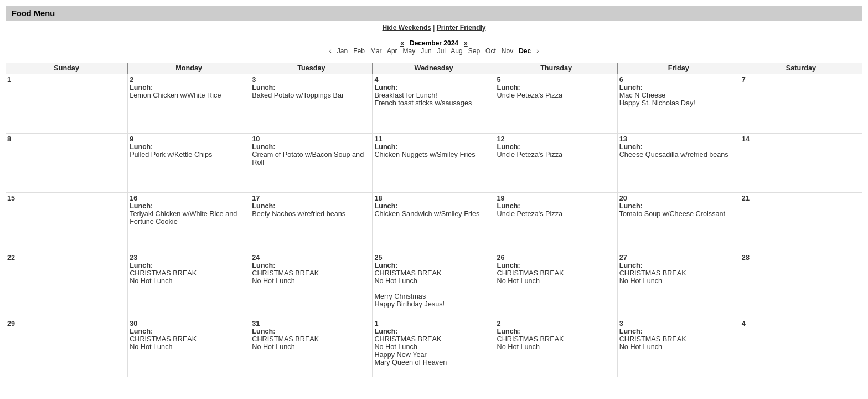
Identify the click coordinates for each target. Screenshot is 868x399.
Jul (441, 51)
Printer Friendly (461, 28)
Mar (376, 51)
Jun (426, 51)
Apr (392, 51)
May (409, 51)
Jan (342, 51)
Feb (359, 51)
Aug (456, 51)
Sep (474, 51)
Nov (507, 51)
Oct (491, 51)
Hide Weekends (407, 28)
